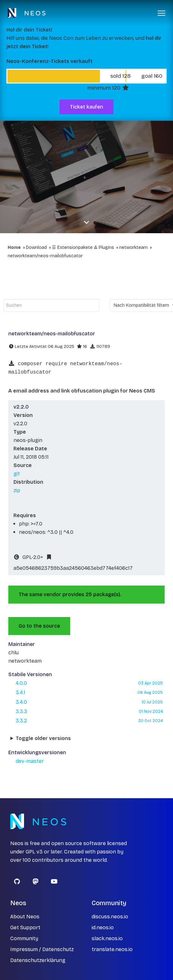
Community (24, 938)
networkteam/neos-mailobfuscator (45, 256)
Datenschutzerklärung (38, 960)
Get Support (25, 927)
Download (36, 247)
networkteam (133, 247)
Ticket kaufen (86, 107)
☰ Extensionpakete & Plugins (83, 247)
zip (17, 490)
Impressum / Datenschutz (42, 949)
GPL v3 (34, 852)
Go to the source (39, 626)
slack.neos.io (107, 938)
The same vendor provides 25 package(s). (70, 594)
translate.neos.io (112, 949)
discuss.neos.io (110, 917)
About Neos (25, 917)
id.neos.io (103, 927)
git (17, 474)
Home (14, 247)
